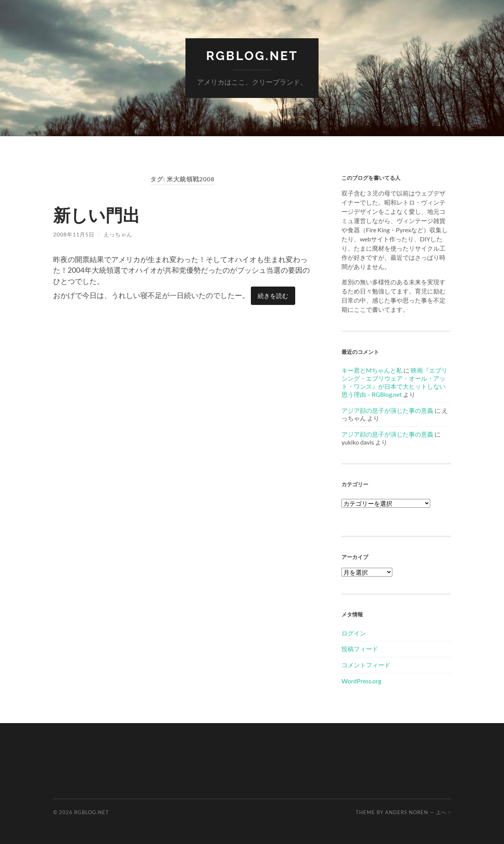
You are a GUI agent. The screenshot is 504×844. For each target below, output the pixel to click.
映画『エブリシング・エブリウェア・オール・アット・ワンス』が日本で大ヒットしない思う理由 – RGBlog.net (394, 382)
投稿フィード (360, 649)
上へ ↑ (443, 812)
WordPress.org (361, 681)
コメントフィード (366, 665)
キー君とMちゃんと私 (372, 370)
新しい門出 (97, 215)
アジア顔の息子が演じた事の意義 (387, 410)
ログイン (354, 633)
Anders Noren (407, 812)
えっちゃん (118, 234)
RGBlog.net (252, 56)
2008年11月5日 (74, 234)
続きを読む (273, 296)
